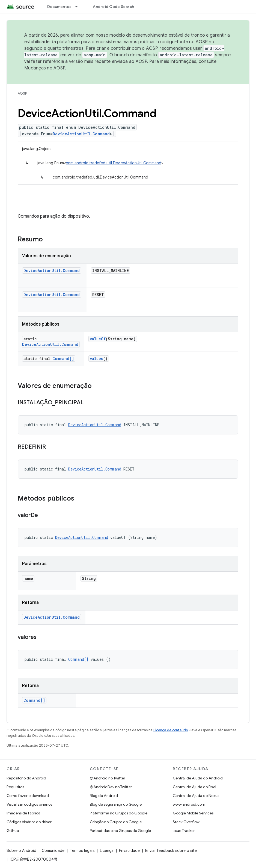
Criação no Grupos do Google (116, 822)
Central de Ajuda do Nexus (196, 796)
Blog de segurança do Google (116, 804)
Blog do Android (104, 796)
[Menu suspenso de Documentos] (79, 7)
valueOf (98, 339)
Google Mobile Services (193, 813)
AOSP (22, 93)
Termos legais (82, 851)
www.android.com (189, 804)
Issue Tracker (184, 831)
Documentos (59, 7)
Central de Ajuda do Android (198, 778)
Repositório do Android (26, 778)
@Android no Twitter (108, 778)
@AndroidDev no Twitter (111, 787)
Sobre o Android (21, 851)
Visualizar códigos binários (29, 804)
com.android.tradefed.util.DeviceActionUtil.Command (114, 163)
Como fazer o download (28, 796)
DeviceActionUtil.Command (81, 134)
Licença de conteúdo (171, 730)
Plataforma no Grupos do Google (119, 813)
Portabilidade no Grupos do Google (120, 831)
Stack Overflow (186, 822)
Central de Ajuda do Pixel (194, 787)
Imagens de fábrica (23, 813)
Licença (107, 851)
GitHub (13, 831)
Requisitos (15, 787)
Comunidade (53, 851)
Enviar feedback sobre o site (171, 851)
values (96, 359)
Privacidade (129, 851)
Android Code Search (113, 7)
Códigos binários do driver (29, 822)
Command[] (63, 359)
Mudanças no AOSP (45, 68)
